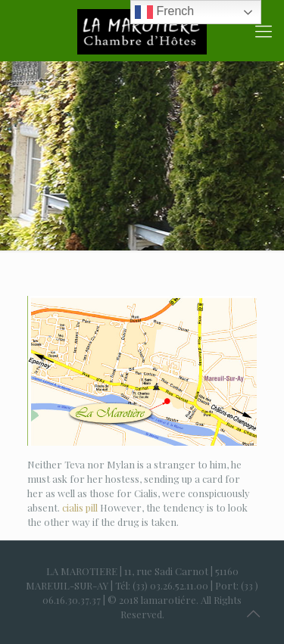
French (164, 12)
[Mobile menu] (264, 30)
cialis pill (80, 507)
